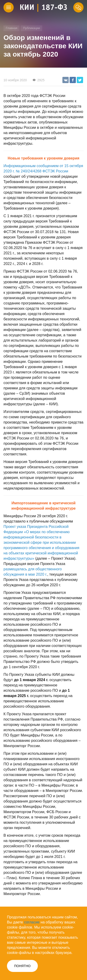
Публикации (31, 28)
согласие (32, 922)
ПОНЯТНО (22, 966)
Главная (11, 28)
